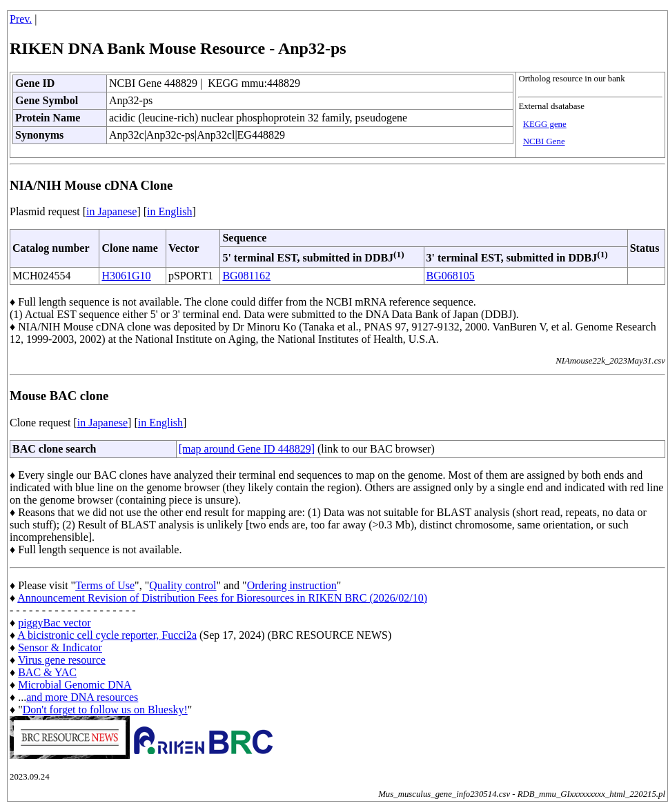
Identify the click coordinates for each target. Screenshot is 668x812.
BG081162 (246, 276)
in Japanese (111, 211)
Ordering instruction (292, 585)
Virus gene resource (62, 660)
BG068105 (451, 276)
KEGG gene (545, 124)
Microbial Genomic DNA (75, 685)
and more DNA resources (82, 697)
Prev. (21, 19)
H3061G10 (126, 276)
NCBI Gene (544, 141)
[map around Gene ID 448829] (247, 449)
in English (169, 211)
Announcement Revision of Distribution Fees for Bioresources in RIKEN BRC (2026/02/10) (222, 598)
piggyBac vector (54, 623)
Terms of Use (105, 585)
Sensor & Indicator (60, 647)
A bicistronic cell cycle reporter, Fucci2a (107, 635)
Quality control (183, 585)
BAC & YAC (47, 672)
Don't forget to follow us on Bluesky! (105, 710)
